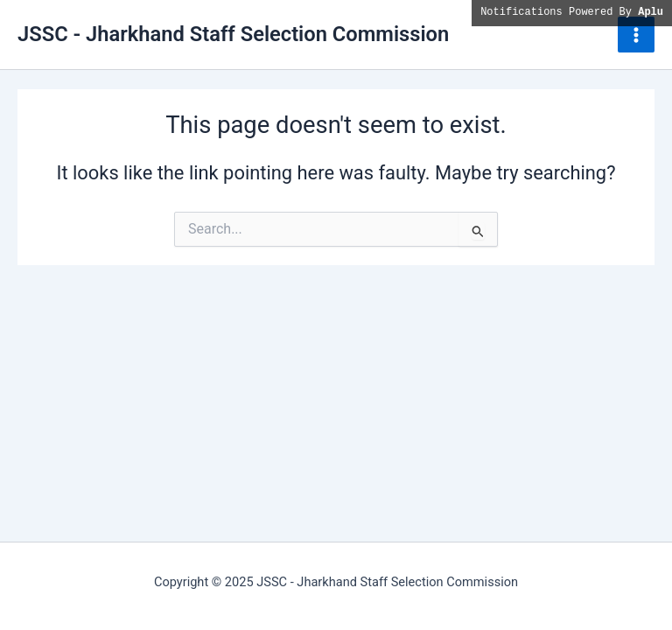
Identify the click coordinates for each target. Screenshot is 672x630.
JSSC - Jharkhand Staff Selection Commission (233, 34)
